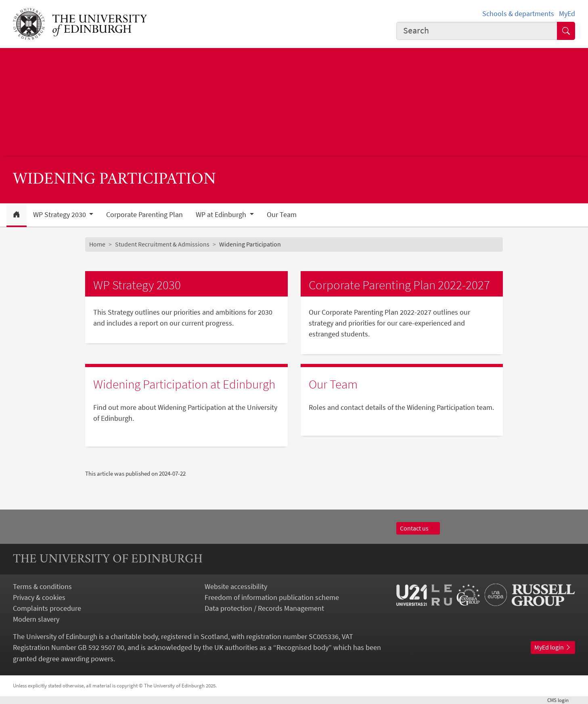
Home (97, 244)
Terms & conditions (42, 586)
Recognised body (302, 647)
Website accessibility (236, 586)
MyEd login (553, 647)
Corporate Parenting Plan (144, 215)
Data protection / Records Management (264, 608)
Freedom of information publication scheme (272, 597)
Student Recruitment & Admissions (162, 244)
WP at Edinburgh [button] (222, 215)
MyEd (567, 14)
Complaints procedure (47, 608)
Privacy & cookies (39, 597)
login (561, 700)
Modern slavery (36, 619)
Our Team (282, 215)
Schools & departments (518, 14)
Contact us (418, 528)
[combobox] (477, 31)
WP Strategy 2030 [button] (60, 215)
